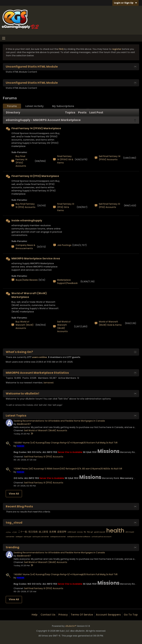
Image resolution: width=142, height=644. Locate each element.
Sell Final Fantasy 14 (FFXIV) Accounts (110, 158)
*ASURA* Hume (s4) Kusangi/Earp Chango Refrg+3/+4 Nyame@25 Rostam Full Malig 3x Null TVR (66, 443)
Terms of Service (82, 615)
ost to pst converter (41, 537)
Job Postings (64, 245)
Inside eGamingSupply (27, 220)
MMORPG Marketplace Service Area (36, 258)
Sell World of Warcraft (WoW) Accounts (64, 326)
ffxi (85, 532)
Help (35, 615)
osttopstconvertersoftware (79, 537)
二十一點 (23, 532)
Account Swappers (108, 615)
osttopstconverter (58, 537)
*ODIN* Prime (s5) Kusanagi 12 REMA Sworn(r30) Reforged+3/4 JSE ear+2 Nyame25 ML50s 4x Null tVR (68, 469)
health (115, 530)
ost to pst (27, 537)
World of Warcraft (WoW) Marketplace (29, 295)
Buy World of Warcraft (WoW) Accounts (25, 325)
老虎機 (53, 532)
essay (80, 532)
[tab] (12, 106)
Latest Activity (34, 106)
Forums (12, 106)
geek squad (100, 532)
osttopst (19, 537)
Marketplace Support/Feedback (67, 281)
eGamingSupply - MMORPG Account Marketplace (43, 120)
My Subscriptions (63, 106)
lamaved (48, 383)
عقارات (14, 532)
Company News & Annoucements (25, 247)
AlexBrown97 (24, 424)
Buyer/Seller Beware (27, 280)
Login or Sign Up (125, 3)
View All (14, 494)
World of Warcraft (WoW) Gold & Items (110, 323)
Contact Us (48, 615)
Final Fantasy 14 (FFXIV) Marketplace (36, 128)
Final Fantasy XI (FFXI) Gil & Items (66, 207)
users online (39, 357)
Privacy (63, 615)
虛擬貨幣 (62, 532)
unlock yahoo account (101, 537)
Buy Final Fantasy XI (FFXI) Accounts (25, 205)
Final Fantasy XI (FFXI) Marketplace (35, 176)
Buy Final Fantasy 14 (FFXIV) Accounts (21, 161)
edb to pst (72, 532)
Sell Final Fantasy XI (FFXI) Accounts (109, 205)
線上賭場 (43, 532)
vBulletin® (71, 626)
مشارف (8, 532)
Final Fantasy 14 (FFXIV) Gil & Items (65, 159)
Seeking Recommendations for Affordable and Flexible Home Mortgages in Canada (59, 421)
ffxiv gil (90, 532)
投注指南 (33, 532)
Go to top (131, 615)
